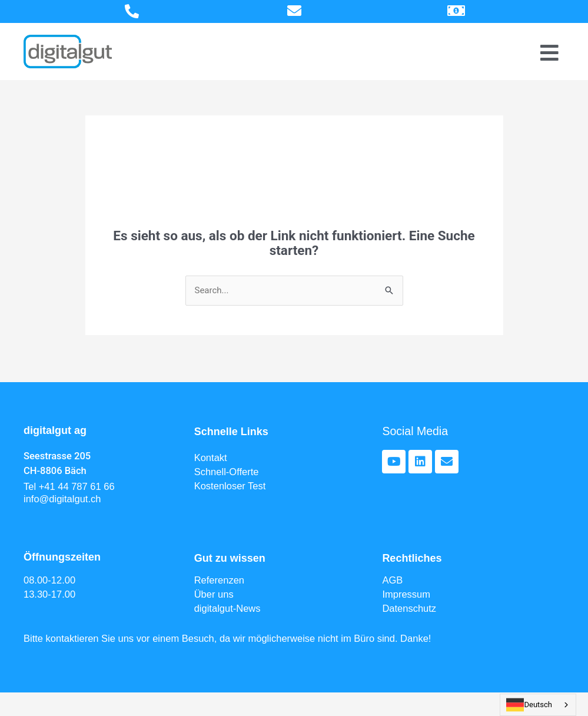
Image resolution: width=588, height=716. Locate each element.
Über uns (214, 594)
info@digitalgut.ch (62, 499)
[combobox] (538, 705)
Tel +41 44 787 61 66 (69, 486)
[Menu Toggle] (549, 53)
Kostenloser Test (230, 486)
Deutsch (529, 705)
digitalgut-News (227, 608)
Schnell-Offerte (227, 472)
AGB (392, 580)
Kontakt (211, 458)
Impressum (406, 594)
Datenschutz (409, 608)
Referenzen (219, 580)
